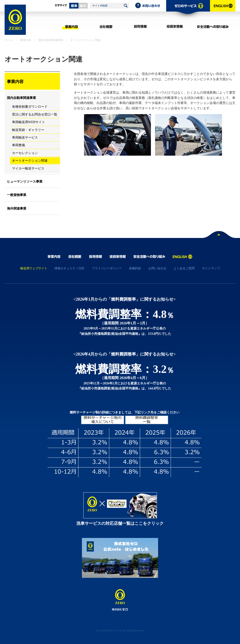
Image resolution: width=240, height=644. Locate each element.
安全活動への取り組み (213, 27)
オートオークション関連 (30, 161)
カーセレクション (25, 153)
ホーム (9, 40)
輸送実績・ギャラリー (28, 130)
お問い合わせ (150, 6)
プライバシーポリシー (107, 268)
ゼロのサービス (188, 11)
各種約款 (135, 268)
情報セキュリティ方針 (69, 268)
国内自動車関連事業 (51, 40)
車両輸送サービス (25, 138)
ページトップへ (219, 235)
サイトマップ (211, 268)
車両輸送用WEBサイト (28, 122)
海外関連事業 (17, 209)
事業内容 (71, 27)
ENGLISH (223, 11)
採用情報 (140, 27)
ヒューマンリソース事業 (25, 182)
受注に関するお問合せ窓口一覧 (35, 114)
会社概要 (106, 27)
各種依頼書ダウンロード (30, 107)
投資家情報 (175, 27)
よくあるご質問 (184, 268)
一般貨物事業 (17, 195)
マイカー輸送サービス (28, 168)
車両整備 (18, 145)
